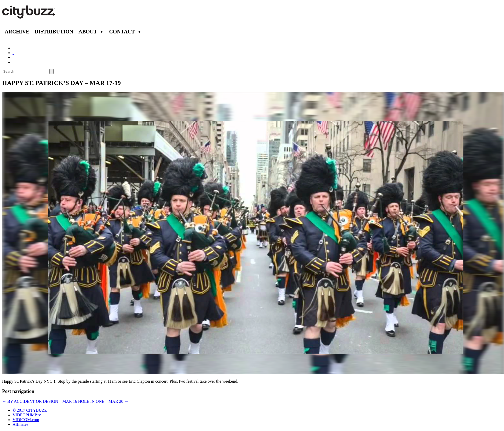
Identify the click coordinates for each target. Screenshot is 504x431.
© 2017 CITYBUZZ (30, 410)
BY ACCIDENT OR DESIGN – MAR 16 (40, 401)
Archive (17, 32)
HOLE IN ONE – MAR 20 (103, 401)
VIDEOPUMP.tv (27, 415)
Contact (122, 32)
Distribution (54, 32)
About (88, 32)
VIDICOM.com (26, 420)
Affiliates (20, 424)
